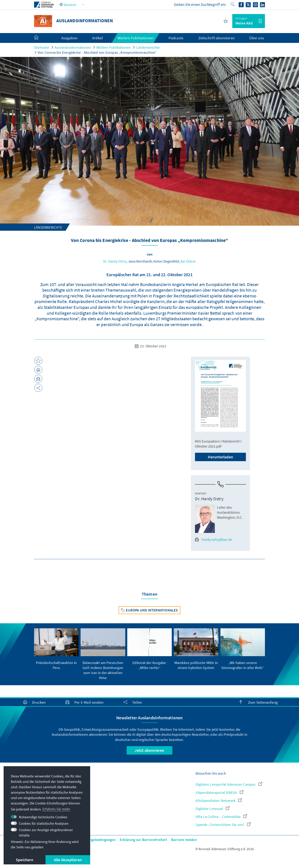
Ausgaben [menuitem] (69, 38)
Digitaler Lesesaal (213, 809)
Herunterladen (220, 457)
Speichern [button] (25, 860)
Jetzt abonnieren (149, 750)
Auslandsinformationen (73, 47)
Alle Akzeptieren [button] (68, 860)
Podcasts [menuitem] (176, 38)
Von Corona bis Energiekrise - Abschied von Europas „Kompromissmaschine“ (97, 52)
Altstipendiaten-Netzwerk (219, 801)
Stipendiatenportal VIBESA (219, 793)
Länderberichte (148, 47)
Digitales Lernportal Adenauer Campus (229, 784)
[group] (56, 649)
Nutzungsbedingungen (98, 840)
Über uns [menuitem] (257, 38)
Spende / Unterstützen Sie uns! (223, 825)
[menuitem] (40, 38)
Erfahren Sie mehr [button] (56, 809)
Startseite (42, 47)
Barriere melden (184, 840)
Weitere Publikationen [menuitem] (136, 38)
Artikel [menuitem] (97, 38)
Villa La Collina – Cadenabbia (221, 817)
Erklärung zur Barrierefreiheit (143, 840)
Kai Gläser (188, 261)
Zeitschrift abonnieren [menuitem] (216, 38)
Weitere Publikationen (114, 47)
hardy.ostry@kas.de (214, 539)
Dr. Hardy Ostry (115, 261)
